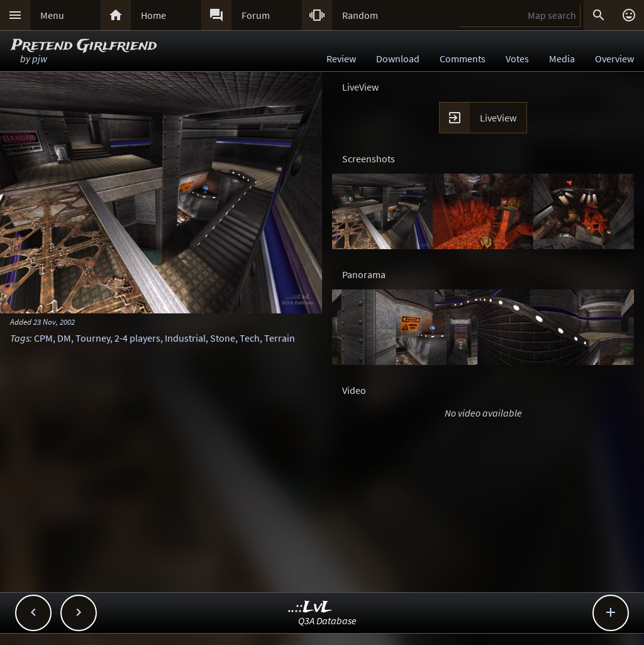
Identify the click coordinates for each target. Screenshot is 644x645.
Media (562, 59)
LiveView (498, 118)
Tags (20, 338)
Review (341, 59)
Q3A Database (327, 620)
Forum (256, 15)
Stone (223, 338)
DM (64, 338)
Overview (614, 59)
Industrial (185, 338)
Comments (463, 59)
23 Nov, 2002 (54, 322)
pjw (40, 59)
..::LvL (310, 608)
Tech (250, 338)
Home (153, 15)
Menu (52, 15)
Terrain (280, 338)
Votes (517, 59)
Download (398, 59)
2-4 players (137, 338)
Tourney (93, 338)
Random (360, 15)
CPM (43, 338)
